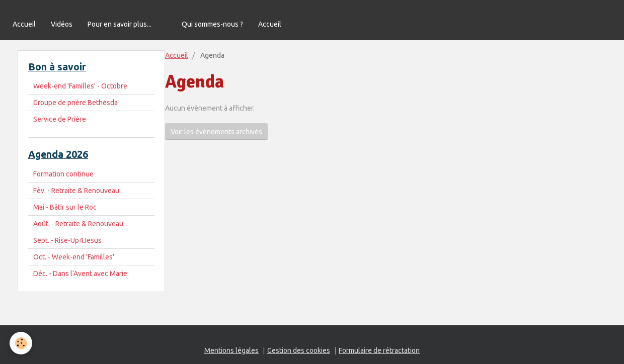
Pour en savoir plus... (120, 24)
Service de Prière (60, 119)
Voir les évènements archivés (216, 132)
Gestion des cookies (299, 350)
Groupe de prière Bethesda (75, 103)
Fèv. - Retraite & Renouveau (76, 191)
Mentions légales (231, 350)
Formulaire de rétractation (379, 350)
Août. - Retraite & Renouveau (78, 224)
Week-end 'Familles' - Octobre (80, 86)
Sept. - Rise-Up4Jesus (67, 240)
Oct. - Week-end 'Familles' (74, 257)
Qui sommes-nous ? (212, 24)
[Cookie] (21, 343)
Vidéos (62, 24)
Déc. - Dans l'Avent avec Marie (80, 274)
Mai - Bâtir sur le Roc (65, 207)
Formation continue (63, 174)
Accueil (24, 24)
